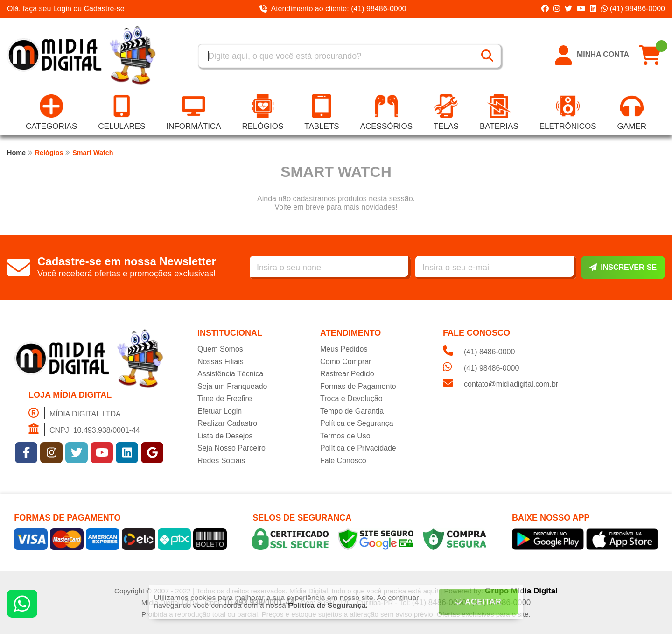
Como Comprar (346, 362)
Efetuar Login (220, 411)
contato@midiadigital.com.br (500, 383)
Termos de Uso (345, 436)
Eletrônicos (568, 113)
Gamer (632, 113)
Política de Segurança (357, 423)
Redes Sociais (221, 461)
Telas (446, 113)
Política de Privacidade (358, 448)
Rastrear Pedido (347, 374)
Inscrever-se (623, 267)
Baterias (499, 113)
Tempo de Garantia (352, 411)
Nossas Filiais (220, 362)
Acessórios (386, 113)
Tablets (322, 113)
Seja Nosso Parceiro (231, 448)
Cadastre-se (104, 9)
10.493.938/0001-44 (259, 602)
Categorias (51, 113)
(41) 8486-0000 (479, 351)
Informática (193, 113)
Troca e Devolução (351, 398)
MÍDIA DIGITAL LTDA (75, 413)
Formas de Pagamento (358, 386)
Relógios (262, 113)
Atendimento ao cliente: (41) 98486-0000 (333, 9)
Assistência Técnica (230, 374)
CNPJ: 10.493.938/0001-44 (84, 430)
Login (63, 9)
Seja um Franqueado (232, 386)
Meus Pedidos (344, 349)
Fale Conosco (343, 461)
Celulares (122, 113)
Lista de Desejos (225, 436)
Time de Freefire (225, 398)
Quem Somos (220, 349)
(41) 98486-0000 (633, 9)
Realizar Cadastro (227, 423)
